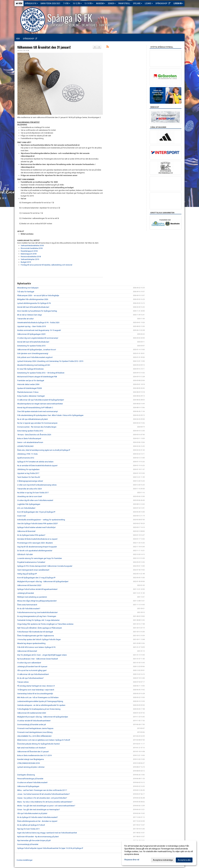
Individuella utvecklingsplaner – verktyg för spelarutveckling (41, 520)
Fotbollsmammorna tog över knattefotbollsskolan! (37, 612)
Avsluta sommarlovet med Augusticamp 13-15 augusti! (39, 330)
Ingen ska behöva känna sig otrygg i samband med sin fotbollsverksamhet (47, 833)
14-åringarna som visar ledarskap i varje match (36, 690)
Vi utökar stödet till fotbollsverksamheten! (34, 721)
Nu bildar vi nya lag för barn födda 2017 (33, 493)
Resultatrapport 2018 (29, 251)
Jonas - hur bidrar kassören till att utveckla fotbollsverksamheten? (44, 794)
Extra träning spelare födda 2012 (30, 431)
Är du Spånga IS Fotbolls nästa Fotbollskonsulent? (38, 817)
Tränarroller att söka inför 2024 (29, 489)
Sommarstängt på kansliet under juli (32, 725)
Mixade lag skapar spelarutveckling (31, 643)
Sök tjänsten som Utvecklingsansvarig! (33, 353)
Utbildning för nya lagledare (28, 469)
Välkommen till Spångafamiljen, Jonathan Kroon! (37, 350)
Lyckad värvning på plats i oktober (31, 767)
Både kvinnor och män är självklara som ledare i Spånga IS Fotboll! (44, 740)
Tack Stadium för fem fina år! (29, 477)
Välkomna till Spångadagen (28, 786)
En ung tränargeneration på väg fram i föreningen (37, 616)
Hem (19, 3)
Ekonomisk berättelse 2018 (32, 248)
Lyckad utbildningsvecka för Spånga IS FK (34, 303)
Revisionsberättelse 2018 (31, 257)
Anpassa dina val (132, 860)
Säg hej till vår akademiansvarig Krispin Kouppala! (37, 547)
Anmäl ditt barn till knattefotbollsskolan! (33, 307)
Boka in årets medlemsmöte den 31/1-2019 (34, 755)
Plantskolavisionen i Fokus (28, 392)
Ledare (149, 3)
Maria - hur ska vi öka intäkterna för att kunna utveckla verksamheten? (45, 802)
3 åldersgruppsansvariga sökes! (30, 481)
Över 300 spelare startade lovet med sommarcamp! (38, 411)
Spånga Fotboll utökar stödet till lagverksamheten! (37, 589)
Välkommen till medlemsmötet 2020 (32, 713)
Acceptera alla (184, 860)
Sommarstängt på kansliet (28, 844)
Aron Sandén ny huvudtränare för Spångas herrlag (37, 311)
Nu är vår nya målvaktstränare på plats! (33, 419)
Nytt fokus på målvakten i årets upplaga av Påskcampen (40, 628)
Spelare (138, 3)
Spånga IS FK (31, 3)
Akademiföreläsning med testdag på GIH (34, 365)
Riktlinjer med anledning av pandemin (32, 597)
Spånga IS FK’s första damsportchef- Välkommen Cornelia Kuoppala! (45, 566)
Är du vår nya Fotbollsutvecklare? (30, 678)
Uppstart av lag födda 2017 (28, 473)
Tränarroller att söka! (25, 319)
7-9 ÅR (67, 3)
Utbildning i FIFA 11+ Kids (27, 454)
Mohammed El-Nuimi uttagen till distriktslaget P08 (37, 377)
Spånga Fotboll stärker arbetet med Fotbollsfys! (36, 527)
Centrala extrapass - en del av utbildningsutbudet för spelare (41, 705)
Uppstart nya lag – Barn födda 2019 (32, 326)
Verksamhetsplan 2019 (30, 259)
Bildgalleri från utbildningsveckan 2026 (33, 299)
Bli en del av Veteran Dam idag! (30, 315)
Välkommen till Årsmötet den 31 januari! (44, 47)
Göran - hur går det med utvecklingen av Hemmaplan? (39, 810)
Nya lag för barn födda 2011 (28, 829)
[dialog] (159, 853)
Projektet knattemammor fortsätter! (31, 562)
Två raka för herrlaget (26, 292)
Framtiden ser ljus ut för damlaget (31, 381)
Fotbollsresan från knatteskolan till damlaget (35, 632)
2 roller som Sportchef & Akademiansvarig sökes (37, 485)
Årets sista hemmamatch (27, 605)
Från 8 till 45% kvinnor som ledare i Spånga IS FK (36, 647)
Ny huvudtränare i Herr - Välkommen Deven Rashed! (38, 659)
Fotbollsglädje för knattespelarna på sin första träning (39, 709)
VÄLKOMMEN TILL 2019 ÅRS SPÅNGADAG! (34, 736)
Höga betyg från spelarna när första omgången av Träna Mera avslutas (45, 624)
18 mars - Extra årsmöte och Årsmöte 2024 (34, 435)
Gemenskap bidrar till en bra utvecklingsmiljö (35, 694)
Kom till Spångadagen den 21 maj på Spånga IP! (36, 578)
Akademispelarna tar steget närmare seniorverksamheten (40, 404)
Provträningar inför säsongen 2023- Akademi (35, 543)
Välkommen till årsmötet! (27, 651)
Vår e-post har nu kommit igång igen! (32, 670)
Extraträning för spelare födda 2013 (31, 346)
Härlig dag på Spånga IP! (27, 574)
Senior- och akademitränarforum (30, 442)
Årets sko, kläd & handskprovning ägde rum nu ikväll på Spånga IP (44, 450)
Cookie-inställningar (25, 860)
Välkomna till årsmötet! (26, 531)
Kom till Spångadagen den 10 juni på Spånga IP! (36, 512)
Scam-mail (21, 516)
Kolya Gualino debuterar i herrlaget (31, 396)
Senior (112, 3)
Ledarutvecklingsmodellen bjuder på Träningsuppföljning (40, 701)
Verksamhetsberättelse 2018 (32, 246)
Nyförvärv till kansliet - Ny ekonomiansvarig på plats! (38, 837)
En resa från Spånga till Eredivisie (30, 369)
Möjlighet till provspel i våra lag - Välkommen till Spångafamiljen (43, 717)
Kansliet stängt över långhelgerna (31, 759)
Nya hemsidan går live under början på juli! (34, 840)
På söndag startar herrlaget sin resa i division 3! (36, 686)
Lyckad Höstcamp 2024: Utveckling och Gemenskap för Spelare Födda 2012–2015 (50, 361)
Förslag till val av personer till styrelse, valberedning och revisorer (47, 265)
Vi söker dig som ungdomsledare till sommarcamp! (38, 338)
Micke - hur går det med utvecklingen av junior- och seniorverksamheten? (46, 806)
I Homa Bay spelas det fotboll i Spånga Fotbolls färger (39, 639)
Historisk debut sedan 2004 (28, 384)
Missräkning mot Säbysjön (28, 288)
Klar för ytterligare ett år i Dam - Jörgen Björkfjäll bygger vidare (42, 655)
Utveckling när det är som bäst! (30, 496)
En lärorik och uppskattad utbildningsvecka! (35, 551)
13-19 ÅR (89, 3)
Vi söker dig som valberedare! (29, 663)
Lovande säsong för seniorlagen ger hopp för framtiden (40, 558)
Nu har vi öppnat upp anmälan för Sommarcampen (37, 423)
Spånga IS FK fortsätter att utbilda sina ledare (35, 462)
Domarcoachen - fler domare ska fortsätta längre (37, 427)
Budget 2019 (26, 262)
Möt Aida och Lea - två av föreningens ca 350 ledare (38, 697)
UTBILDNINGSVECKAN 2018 (28, 763)
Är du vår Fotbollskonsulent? (29, 609)
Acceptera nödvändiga (163, 860)
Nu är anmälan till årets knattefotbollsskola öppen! (37, 466)
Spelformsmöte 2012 (26, 458)
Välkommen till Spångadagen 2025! (31, 334)
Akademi (101, 3)
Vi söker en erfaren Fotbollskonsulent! (32, 782)
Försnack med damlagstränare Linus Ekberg (35, 732)
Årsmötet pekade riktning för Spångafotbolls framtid (38, 744)
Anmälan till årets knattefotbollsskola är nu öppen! (37, 539)
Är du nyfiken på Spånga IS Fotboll (31, 825)
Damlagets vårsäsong (26, 775)
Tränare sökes (23, 682)
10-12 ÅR (77, 3)
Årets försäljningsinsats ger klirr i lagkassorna (36, 636)
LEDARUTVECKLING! (25, 446)
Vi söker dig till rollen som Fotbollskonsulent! (35, 500)
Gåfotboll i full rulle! (25, 554)
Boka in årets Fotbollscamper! (29, 438)
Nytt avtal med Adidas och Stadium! (32, 748)
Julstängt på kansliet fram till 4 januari (32, 667)
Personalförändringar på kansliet (30, 779)
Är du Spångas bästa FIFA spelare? (31, 535)
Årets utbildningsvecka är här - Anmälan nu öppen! (37, 821)
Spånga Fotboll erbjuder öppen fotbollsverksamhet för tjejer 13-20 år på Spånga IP (50, 848)
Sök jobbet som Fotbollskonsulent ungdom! (35, 357)
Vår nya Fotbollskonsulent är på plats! (32, 813)
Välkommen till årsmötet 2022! (29, 585)
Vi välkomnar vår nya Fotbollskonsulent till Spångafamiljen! (41, 400)
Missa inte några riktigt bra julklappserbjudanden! (37, 601)
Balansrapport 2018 (29, 254)
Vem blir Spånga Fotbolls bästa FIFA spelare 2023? (38, 524)
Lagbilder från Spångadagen (29, 504)
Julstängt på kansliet (26, 593)
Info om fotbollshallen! (26, 508)
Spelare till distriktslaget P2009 (30, 388)
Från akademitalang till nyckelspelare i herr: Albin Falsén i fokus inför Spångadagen (50, 415)
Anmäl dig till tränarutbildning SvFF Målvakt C (35, 408)
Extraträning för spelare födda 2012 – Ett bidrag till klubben (41, 373)
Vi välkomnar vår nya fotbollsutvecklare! (33, 674)
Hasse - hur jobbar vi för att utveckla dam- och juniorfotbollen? (42, 798)
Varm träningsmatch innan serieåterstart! (33, 570)
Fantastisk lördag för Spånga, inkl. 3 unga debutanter (38, 620)
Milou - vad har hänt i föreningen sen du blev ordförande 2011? (42, 790)
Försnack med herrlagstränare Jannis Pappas (35, 728)
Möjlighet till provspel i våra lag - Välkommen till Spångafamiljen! (43, 581)
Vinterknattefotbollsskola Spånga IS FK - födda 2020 (38, 323)
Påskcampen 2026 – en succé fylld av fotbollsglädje (38, 295)
